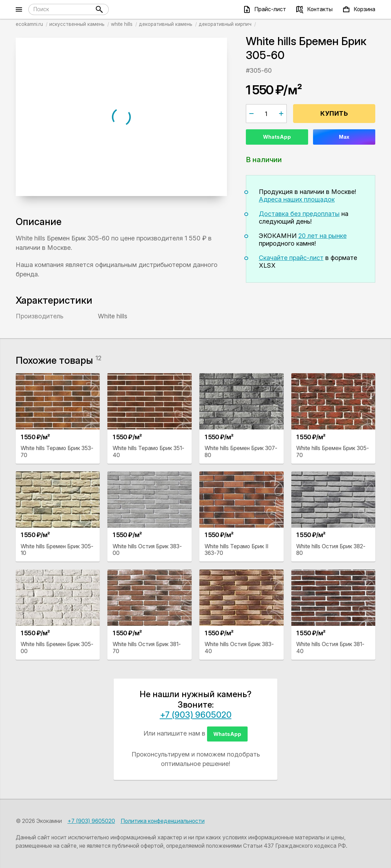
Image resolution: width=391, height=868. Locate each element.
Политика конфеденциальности (163, 821)
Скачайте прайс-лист (291, 258)
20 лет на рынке (322, 236)
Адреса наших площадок (297, 199)
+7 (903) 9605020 (196, 715)
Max (344, 137)
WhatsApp (277, 137)
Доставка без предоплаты (299, 214)
